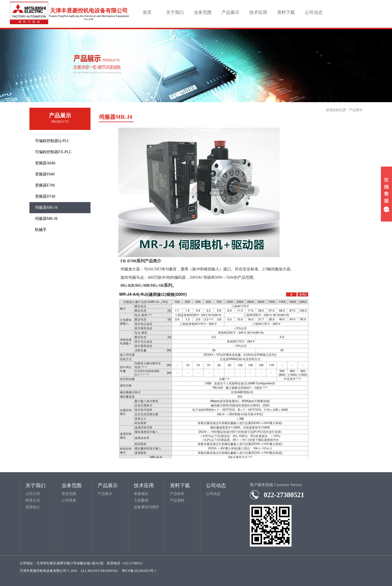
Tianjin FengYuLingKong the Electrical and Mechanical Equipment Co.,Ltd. (89, 17)
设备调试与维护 (146, 507)
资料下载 (286, 12)
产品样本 (177, 494)
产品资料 (177, 500)
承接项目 (141, 494)
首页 (147, 12)
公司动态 (314, 12)
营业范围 (69, 494)
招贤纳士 (33, 507)
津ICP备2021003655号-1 (139, 571)
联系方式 (33, 500)
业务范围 (203, 12)
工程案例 (141, 500)
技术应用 (258, 12)
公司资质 (69, 500)
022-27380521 (284, 495)
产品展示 (230, 12)
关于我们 (175, 12)
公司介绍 (33, 494)
